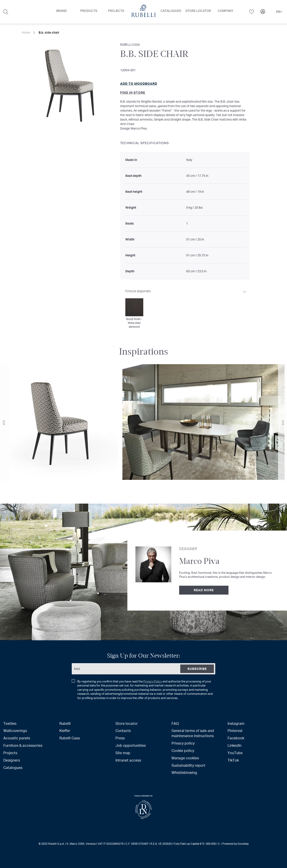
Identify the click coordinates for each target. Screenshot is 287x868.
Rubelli (65, 723)
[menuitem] (62, 11)
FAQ (175, 723)
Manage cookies (185, 758)
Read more (204, 590)
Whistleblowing (184, 772)
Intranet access (128, 760)
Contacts (123, 731)
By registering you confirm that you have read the (142, 690)
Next (283, 423)
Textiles (10, 723)
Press (120, 738)
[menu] (143, 12)
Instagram (236, 723)
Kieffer (65, 731)
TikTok (233, 760)
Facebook (236, 738)
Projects (10, 753)
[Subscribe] (197, 669)
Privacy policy (183, 743)
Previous (4, 423)
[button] (279, 12)
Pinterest (235, 731)
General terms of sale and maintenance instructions (193, 733)
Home (26, 32)
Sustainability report (188, 765)
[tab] (186, 307)
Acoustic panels (17, 738)
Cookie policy (183, 750)
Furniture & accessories (23, 745)
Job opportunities (131, 745)
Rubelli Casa (70, 738)
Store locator (127, 723)
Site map (123, 753)
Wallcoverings (15, 731)
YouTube (235, 753)
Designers (12, 760)
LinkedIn (235, 745)
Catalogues (13, 767)
